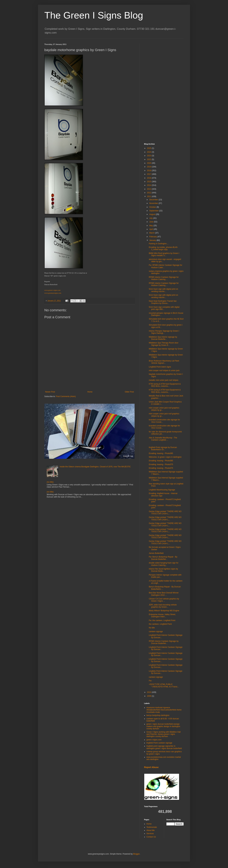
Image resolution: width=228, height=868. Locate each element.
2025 (149, 148)
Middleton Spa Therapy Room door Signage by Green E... (164, 344)
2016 (149, 178)
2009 (149, 696)
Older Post (129, 392)
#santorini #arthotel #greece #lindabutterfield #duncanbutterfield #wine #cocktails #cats (164, 710)
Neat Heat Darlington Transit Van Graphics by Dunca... (163, 302)
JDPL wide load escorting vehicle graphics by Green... (163, 606)
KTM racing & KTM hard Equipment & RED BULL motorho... (165, 385)
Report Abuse (151, 767)
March (152, 233)
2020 (149, 163)
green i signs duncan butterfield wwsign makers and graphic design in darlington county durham (163, 726)
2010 (149, 692)
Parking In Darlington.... (159, 244)
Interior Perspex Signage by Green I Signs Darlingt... (164, 332)
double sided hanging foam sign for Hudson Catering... (164, 564)
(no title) (50, 482)
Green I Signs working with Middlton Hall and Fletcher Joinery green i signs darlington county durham (163, 734)
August (153, 214)
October (153, 207)
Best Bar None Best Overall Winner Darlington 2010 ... (164, 594)
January (153, 240)
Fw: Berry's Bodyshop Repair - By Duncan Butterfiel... (163, 558)
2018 (149, 171)
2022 (149, 159)
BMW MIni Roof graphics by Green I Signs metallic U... (164, 254)
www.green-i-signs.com (52, 290)
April (151, 229)
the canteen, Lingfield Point (160, 624)
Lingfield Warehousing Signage (162, 490)
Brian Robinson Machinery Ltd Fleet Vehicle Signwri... (164, 362)
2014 (149, 185)
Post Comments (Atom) (66, 396)
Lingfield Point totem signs (160, 367)
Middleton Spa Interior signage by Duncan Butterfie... (163, 338)
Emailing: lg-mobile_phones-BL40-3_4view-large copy (163, 248)
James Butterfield (156, 553)
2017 (149, 174)
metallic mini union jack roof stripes (164, 380)
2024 (149, 152)
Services (150, 834)
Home (90, 392)
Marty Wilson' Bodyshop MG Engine (164, 611)
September (154, 211)
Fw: (150, 681)
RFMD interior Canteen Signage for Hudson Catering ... (164, 278)
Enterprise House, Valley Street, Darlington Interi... (162, 616)
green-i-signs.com (154, 740)
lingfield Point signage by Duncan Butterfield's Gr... (163, 448)
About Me (150, 830)
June (152, 222)
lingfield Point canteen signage (159, 743)
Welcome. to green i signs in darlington (165, 457)
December (154, 200)
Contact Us (151, 837)
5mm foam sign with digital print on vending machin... (163, 290)
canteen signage (156, 632)
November (154, 203)
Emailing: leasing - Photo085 (161, 453)
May (151, 226)
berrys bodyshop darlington (158, 715)
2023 (149, 156)
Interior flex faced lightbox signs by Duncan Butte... (163, 570)
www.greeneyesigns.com (53, 293)
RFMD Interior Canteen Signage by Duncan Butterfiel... (164, 642)
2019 (149, 167)
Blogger (136, 854)
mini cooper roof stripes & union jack (164, 370)
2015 (149, 182)
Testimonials (152, 827)
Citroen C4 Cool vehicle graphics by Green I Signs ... (164, 600)
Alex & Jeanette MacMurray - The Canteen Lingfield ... (163, 439)
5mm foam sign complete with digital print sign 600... (164, 308)
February (153, 237)
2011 (149, 196)
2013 (149, 189)
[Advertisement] (164, 91)
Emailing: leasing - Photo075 (161, 464)
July (151, 218)
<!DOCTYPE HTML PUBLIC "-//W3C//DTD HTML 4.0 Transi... (164, 685)
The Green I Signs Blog (94, 15)
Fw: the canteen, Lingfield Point (162, 620)
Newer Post (50, 392)
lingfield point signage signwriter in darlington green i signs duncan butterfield (164, 747)
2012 (149, 193)
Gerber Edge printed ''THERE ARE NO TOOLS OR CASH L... (165, 513)
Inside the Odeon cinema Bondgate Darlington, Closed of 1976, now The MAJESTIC (95, 467)
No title (152, 628)
